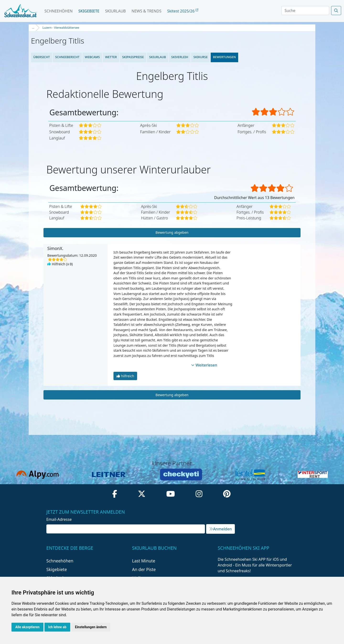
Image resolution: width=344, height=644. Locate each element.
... (33, 28)
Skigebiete (89, 11)
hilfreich (125, 376)
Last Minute (144, 561)
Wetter (111, 57)
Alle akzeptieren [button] (27, 627)
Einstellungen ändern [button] (91, 627)
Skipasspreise (133, 57)
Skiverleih (180, 57)
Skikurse (201, 57)
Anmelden (220, 529)
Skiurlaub (115, 11)
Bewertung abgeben (172, 232)
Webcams (92, 57)
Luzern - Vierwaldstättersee (61, 28)
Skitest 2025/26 (183, 11)
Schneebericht (67, 57)
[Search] (305, 11)
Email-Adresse (59, 519)
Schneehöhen (59, 11)
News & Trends (147, 11)
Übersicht (42, 57)
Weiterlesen (204, 365)
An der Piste (144, 569)
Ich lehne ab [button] (57, 627)
